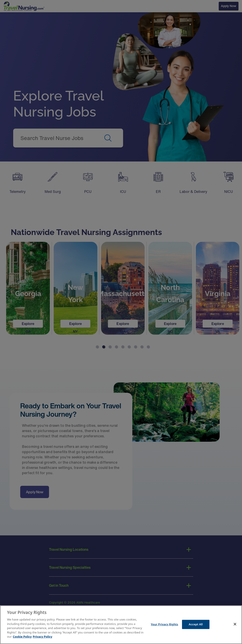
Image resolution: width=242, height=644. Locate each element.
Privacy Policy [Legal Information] (43, 637)
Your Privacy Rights (164, 625)
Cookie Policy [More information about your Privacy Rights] (22, 637)
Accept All (196, 625)
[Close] (235, 625)
